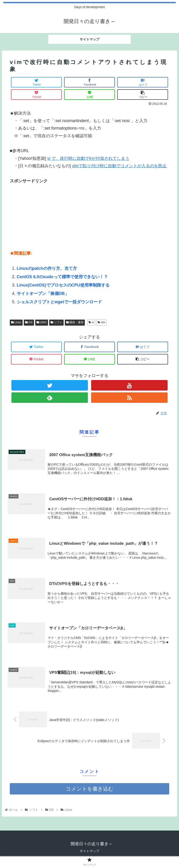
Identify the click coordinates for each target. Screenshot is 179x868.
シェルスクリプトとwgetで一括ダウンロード (59, 302)
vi (91, 322)
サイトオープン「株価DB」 (43, 294)
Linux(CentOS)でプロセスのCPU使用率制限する (63, 285)
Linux (16, 322)
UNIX (42, 322)
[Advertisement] (45, 214)
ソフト (56, 322)
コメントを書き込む (90, 789)
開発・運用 (75, 322)
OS (29, 322)
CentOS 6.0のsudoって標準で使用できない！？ (62, 277)
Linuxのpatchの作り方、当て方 (47, 268)
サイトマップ (89, 851)
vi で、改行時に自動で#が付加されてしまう (88, 158)
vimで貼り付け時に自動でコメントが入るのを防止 (119, 166)
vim (101, 322)
